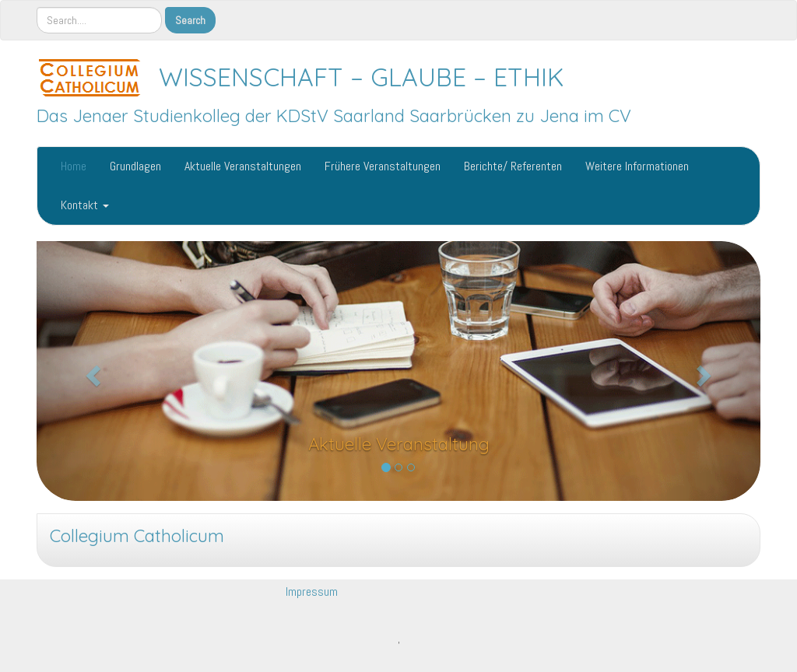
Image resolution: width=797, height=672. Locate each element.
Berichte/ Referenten (513, 166)
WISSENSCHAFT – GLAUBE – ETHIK (361, 77)
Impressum (312, 591)
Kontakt (85, 205)
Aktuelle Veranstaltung (399, 444)
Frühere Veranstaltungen (383, 166)
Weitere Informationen (637, 166)
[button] (91, 371)
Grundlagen (135, 166)
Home (74, 166)
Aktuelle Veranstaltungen (243, 166)
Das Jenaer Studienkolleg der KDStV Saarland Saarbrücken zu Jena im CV (334, 116)
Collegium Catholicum (137, 536)
